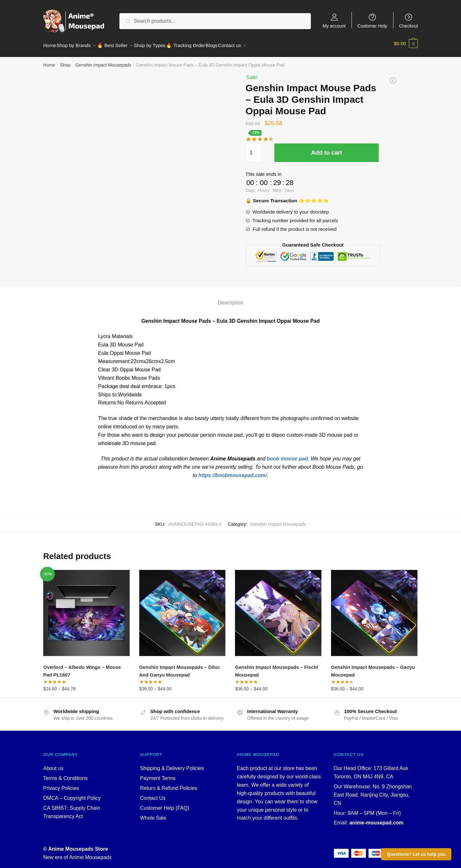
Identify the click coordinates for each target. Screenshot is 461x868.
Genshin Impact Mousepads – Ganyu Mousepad (373, 667)
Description (230, 299)
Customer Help (372, 26)
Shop (65, 61)
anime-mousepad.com (376, 819)
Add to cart (326, 149)
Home (49, 61)
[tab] (230, 293)
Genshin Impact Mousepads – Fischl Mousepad (276, 667)
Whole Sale (153, 814)
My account (334, 26)
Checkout (409, 26)
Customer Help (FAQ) (165, 804)
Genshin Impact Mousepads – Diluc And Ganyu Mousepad (180, 667)
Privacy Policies (61, 784)
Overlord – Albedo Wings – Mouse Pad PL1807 (82, 667)
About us (53, 764)
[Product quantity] (254, 149)
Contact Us (153, 794)
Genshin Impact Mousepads (103, 61)
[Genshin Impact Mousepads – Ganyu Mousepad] (374, 609)
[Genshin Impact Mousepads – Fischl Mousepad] (278, 609)
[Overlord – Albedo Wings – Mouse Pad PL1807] (86, 609)
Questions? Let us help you (416, 854)
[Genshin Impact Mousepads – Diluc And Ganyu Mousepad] (182, 609)
